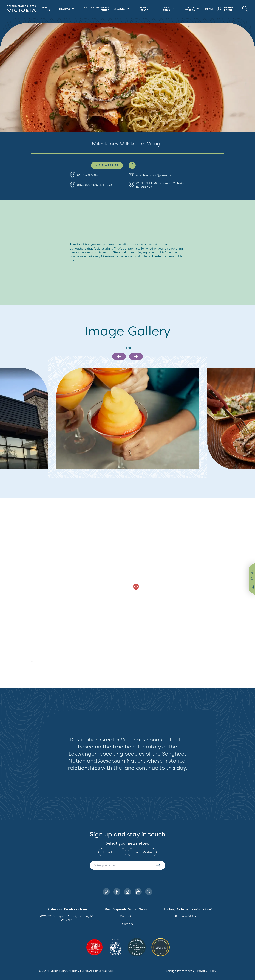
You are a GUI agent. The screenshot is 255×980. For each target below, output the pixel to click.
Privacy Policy (207, 971)
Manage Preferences (179, 971)
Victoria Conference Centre (96, 9)
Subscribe (158, 865)
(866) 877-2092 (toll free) (95, 185)
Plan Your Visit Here (188, 916)
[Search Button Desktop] (245, 9)
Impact (209, 9)
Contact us (127, 916)
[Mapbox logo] (26, 662)
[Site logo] (22, 9)
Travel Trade (112, 852)
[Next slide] (136, 356)
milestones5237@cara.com (155, 175)
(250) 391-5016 (87, 175)
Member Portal (225, 9)
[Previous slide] (119, 356)
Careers (127, 924)
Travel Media (142, 852)
